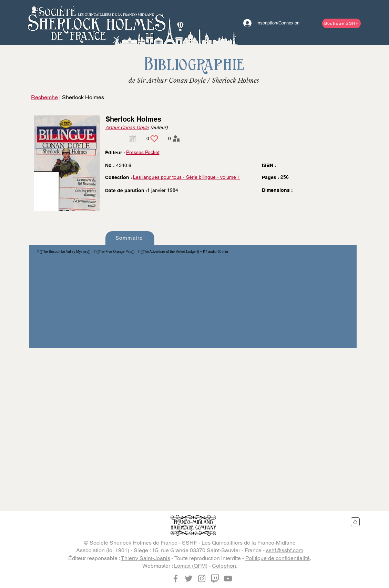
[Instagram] (202, 579)
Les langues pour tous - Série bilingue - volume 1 (187, 177)
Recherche (44, 97)
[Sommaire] (130, 238)
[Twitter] (189, 579)
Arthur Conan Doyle (127, 127)
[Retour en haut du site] (355, 522)
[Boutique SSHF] (341, 23)
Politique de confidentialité (278, 558)
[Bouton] (96, 22)
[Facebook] (176, 579)
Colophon (224, 566)
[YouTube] (228, 579)
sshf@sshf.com (285, 550)
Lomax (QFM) (191, 566)
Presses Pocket (143, 152)
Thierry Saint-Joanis (146, 558)
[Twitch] (215, 579)
